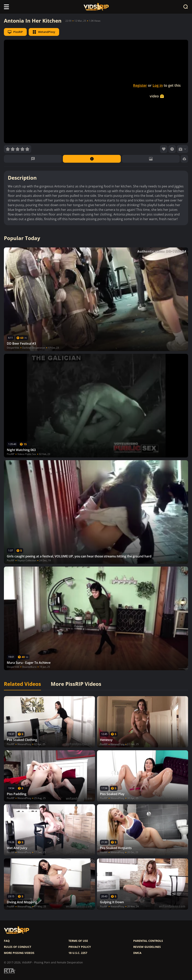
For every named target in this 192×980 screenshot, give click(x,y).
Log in (158, 85)
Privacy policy (80, 947)
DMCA (137, 953)
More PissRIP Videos (76, 684)
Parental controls (148, 941)
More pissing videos (19, 953)
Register (140, 85)
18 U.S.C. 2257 (78, 953)
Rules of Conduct (18, 947)
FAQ (7, 941)
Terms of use (78, 941)
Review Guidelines (147, 947)
